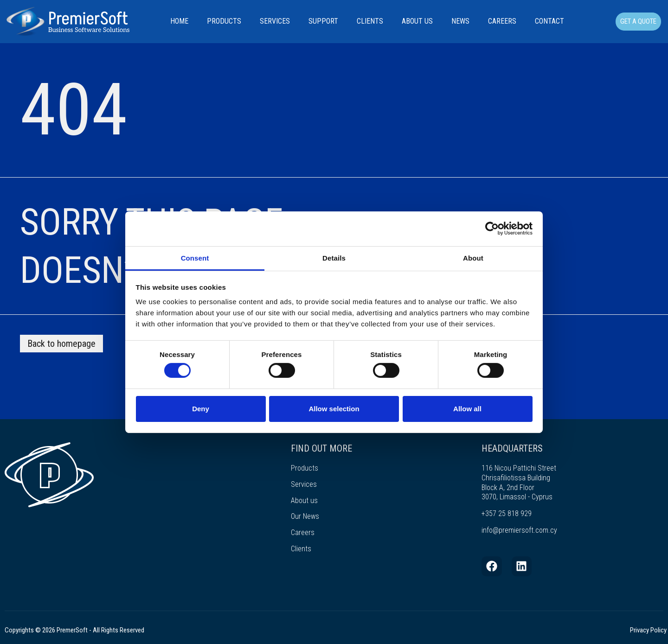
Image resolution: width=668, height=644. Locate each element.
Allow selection (334, 409)
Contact (549, 21)
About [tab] (473, 258)
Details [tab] (334, 258)
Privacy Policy (648, 630)
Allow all (467, 409)
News (460, 21)
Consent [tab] (195, 258)
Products (224, 21)
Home (179, 21)
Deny (201, 409)
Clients (370, 21)
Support (323, 21)
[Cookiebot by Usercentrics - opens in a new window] (492, 229)
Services (275, 21)
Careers (502, 21)
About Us (417, 21)
